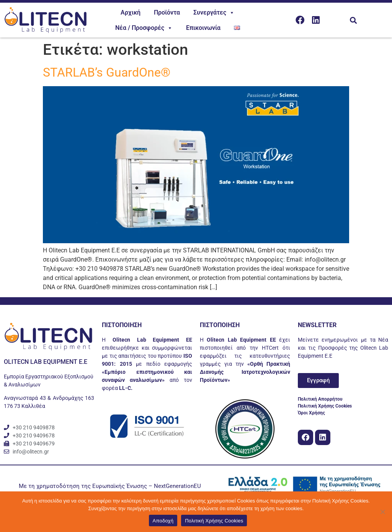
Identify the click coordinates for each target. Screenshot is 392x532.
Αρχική (131, 12)
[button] (353, 20)
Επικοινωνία (203, 28)
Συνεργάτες (214, 13)
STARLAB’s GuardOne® (107, 72)
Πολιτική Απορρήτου (320, 399)
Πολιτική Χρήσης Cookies (214, 521)
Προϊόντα (167, 12)
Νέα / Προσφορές (144, 28)
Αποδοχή (163, 521)
